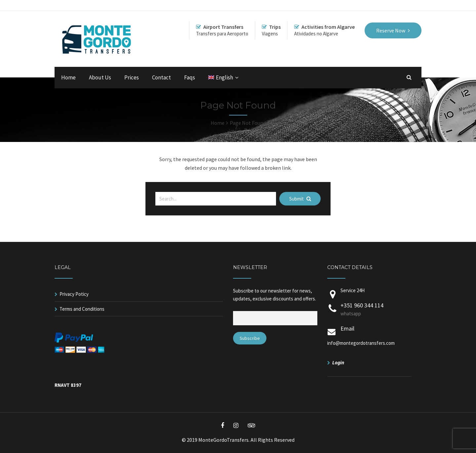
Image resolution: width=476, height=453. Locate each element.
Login (338, 362)
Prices (132, 77)
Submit (300, 199)
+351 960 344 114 (376, 310)
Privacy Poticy (74, 294)
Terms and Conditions (82, 309)
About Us (100, 77)
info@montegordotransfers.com (361, 343)
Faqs (190, 77)
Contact (161, 77)
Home (68, 77)
